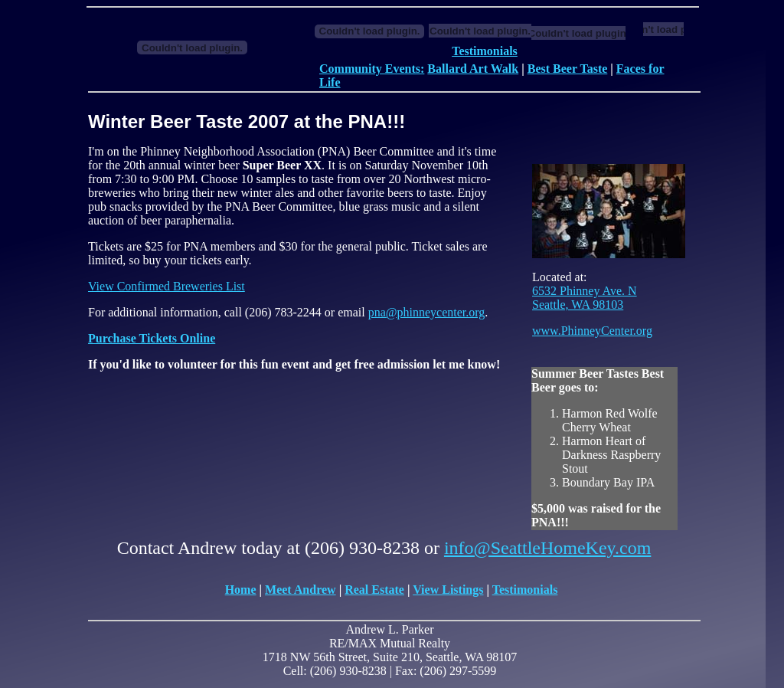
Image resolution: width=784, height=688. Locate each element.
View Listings (448, 590)
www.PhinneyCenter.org (592, 331)
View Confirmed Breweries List (167, 286)
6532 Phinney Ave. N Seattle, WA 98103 (585, 298)
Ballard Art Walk (473, 69)
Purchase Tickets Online (152, 338)
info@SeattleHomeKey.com (547, 548)
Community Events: (372, 69)
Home (241, 590)
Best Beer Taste (568, 69)
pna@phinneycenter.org (427, 312)
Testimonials (485, 51)
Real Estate (374, 590)
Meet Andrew (301, 590)
